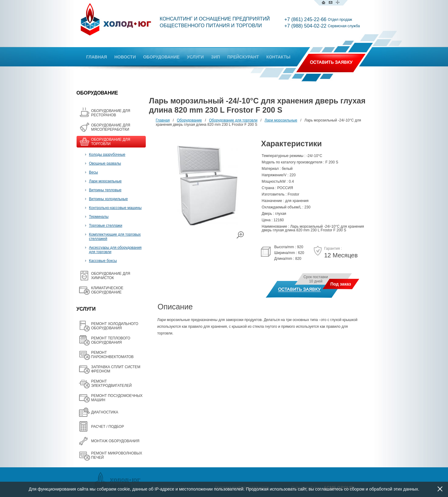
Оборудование (190, 120)
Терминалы (99, 217)
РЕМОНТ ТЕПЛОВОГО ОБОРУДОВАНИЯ (111, 340)
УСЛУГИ (195, 57)
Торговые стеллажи (106, 226)
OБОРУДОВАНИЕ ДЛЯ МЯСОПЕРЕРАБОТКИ (111, 127)
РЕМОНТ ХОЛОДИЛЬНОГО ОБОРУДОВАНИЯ (115, 326)
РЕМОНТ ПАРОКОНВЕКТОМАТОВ (113, 355)
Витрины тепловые (105, 190)
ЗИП (215, 57)
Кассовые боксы (103, 261)
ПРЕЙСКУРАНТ (243, 57)
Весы (94, 172)
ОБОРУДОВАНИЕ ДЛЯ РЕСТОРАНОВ (111, 113)
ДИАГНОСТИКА (105, 412)
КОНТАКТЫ (278, 57)
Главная (163, 120)
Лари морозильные (105, 181)
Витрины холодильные (109, 199)
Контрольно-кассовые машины (115, 208)
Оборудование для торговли (233, 120)
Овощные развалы (105, 163)
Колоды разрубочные (107, 155)
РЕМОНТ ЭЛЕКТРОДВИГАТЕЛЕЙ (112, 383)
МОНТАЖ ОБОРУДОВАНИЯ (115, 441)
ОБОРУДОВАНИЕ (161, 57)
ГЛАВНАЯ (97, 57)
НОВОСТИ (125, 57)
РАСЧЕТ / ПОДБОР (108, 427)
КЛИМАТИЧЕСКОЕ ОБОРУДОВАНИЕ (107, 290)
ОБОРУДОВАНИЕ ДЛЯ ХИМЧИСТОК (111, 276)
